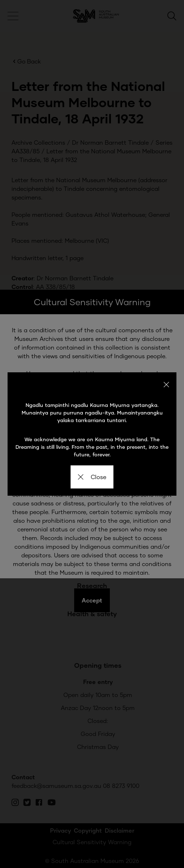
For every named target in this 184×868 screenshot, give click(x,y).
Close (92, 477)
